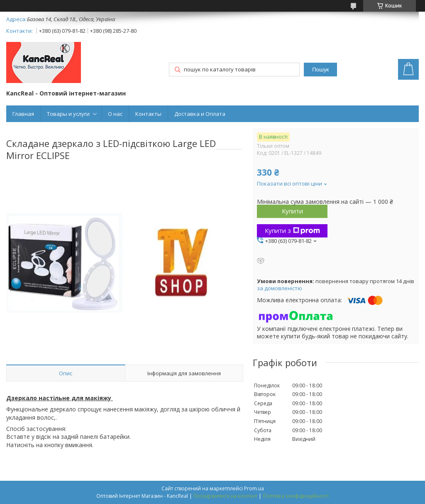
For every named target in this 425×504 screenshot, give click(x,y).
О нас (115, 114)
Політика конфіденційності (296, 496)
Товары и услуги (68, 114)
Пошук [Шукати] (320, 70)
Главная (23, 114)
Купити (292, 211)
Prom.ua (254, 488)
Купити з (292, 230)
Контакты (148, 114)
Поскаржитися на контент (225, 496)
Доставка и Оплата (200, 114)
